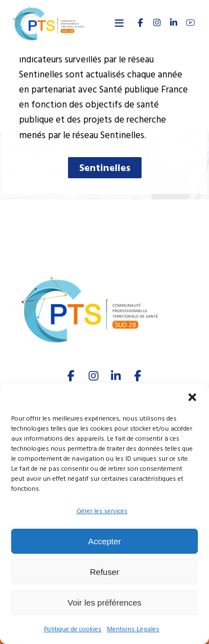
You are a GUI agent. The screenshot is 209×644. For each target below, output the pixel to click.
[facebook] (71, 376)
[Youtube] (138, 376)
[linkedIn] (116, 376)
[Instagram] (94, 376)
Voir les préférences (104, 602)
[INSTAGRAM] (157, 23)
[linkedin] (173, 23)
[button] (192, 397)
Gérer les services (102, 511)
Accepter (104, 541)
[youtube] (190, 23)
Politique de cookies (73, 629)
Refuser (104, 572)
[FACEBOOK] (140, 23)
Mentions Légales (133, 629)
